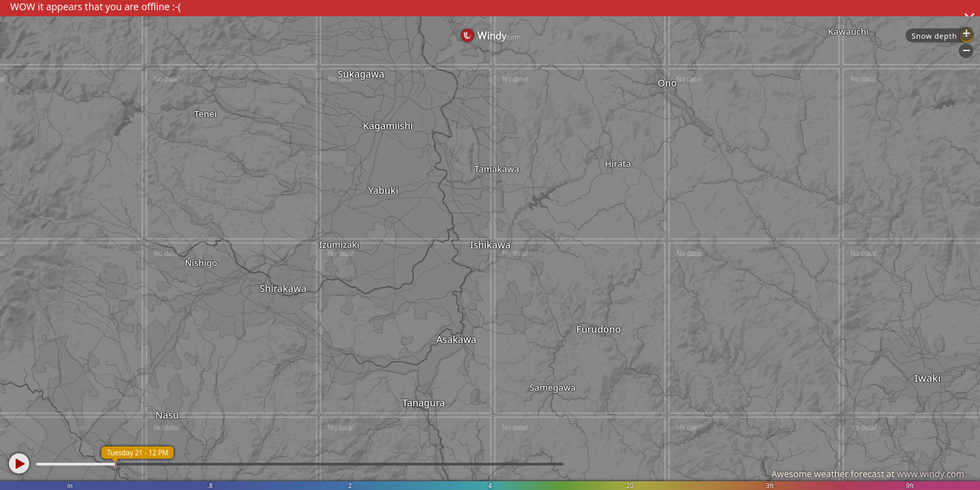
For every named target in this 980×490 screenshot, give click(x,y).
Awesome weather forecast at (868, 474)
